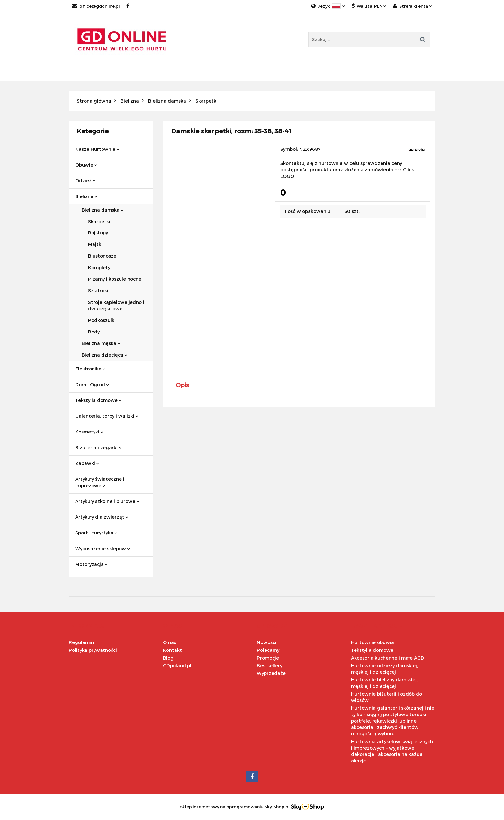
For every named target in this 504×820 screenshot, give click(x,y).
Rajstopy (98, 233)
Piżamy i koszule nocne (115, 279)
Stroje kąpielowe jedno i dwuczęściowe (116, 305)
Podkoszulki (102, 320)
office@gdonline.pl (96, 6)
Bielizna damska (103, 210)
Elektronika (90, 369)
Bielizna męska (101, 343)
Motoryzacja (91, 564)
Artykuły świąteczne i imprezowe (100, 482)
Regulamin (81, 642)
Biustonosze (102, 256)
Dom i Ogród (92, 384)
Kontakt (172, 650)
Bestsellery (270, 665)
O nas (170, 642)
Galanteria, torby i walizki (107, 416)
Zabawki (87, 463)
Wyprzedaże (271, 673)
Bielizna (86, 196)
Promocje (268, 658)
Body (94, 332)
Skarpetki (99, 221)
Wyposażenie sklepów (103, 548)
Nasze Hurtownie (97, 149)
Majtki (95, 244)
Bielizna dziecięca (104, 355)
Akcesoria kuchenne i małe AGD (388, 658)
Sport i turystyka (96, 533)
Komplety (99, 267)
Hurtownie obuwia (373, 642)
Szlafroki (98, 291)
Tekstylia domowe (98, 400)
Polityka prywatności (93, 650)
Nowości (267, 642)
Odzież (85, 181)
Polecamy (268, 650)
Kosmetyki (89, 432)
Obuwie (86, 165)
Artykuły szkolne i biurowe (107, 501)
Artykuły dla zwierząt (102, 517)
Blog (168, 658)
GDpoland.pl (177, 665)
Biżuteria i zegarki (98, 447)
